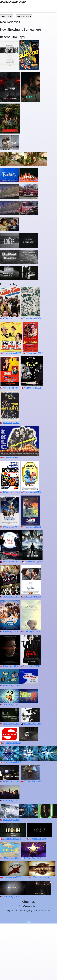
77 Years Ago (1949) (32, 318)
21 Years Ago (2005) (38, 839)
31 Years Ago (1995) (11, 800)
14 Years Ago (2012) (34, 562)
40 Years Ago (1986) (11, 781)
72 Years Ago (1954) (34, 353)
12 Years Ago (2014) (40, 877)
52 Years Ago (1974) (12, 762)
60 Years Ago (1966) (11, 492)
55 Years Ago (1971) (32, 492)
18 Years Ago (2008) (11, 858)
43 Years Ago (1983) (11, 562)
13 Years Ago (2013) (12, 877)
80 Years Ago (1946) (11, 685)
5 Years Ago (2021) (31, 666)
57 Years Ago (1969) (12, 743)
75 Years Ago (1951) (12, 353)
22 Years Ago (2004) (12, 839)
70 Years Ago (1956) (11, 388)
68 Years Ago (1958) (11, 423)
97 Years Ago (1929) (11, 318)
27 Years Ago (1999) (11, 820)
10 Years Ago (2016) (11, 896)
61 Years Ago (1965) (12, 457)
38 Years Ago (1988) (33, 781)
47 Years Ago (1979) (11, 527)
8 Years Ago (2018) (11, 631)
